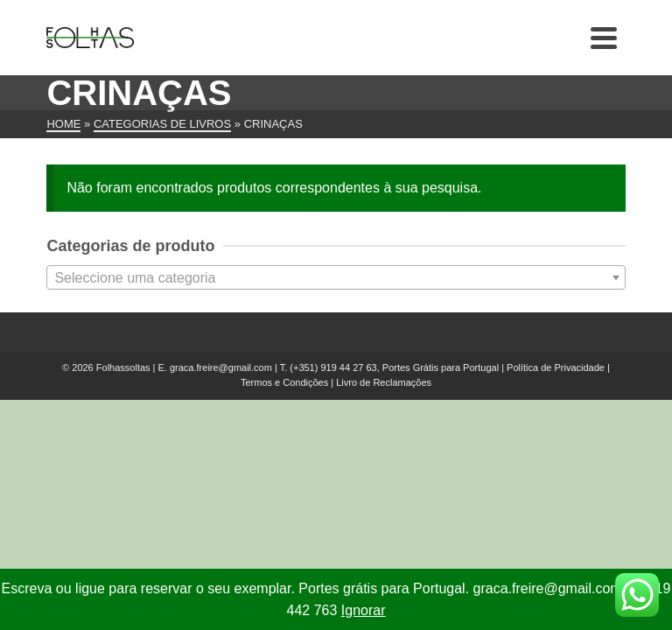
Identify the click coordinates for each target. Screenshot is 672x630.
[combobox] (336, 277)
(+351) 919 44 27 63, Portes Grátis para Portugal (395, 367)
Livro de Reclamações (384, 382)
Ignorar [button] (364, 610)
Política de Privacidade (556, 367)
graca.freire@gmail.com (221, 367)
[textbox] (336, 278)
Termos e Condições (284, 382)
